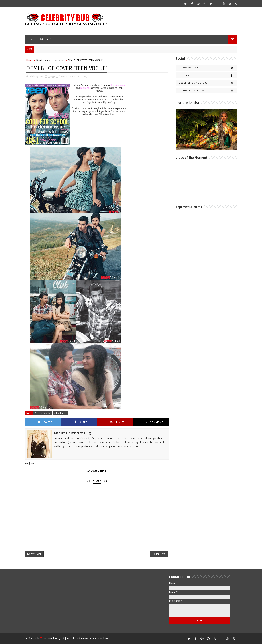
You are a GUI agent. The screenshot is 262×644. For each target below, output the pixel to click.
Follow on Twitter (207, 68)
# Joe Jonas (60, 413)
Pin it (117, 422)
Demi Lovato (43, 60)
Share (81, 422)
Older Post (159, 554)
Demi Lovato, (68, 76)
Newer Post (34, 554)
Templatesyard (55, 638)
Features (45, 39)
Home (30, 39)
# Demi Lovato (43, 413)
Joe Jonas (59, 60)
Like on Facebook (207, 75)
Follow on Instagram (207, 91)
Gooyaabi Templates (97, 638)
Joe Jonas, (81, 76)
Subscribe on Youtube (207, 83)
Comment (153, 422)
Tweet (45, 422)
